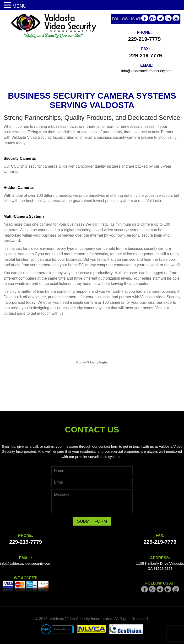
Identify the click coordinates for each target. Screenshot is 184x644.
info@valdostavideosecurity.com (147, 71)
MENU (19, 6)
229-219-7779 (144, 39)
